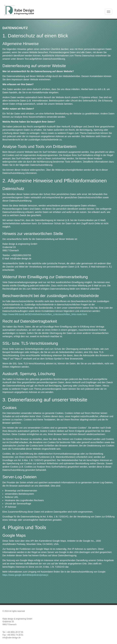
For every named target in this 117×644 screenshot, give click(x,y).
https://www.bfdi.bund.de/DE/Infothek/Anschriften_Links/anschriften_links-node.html (45, 314)
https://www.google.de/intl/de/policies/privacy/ (25, 575)
